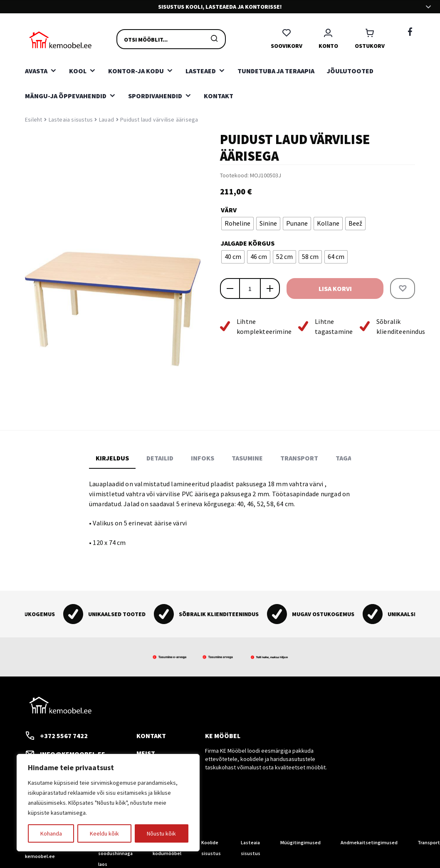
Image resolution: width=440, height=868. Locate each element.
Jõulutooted (350, 71)
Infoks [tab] (203, 458)
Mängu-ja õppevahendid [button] (66, 96)
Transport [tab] (299, 458)
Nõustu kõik (161, 833)
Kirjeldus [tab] (112, 458)
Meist (146, 753)
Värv (229, 210)
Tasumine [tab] (247, 458)
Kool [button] (78, 71)
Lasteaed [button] (201, 71)
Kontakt (219, 96)
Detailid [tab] (160, 458)
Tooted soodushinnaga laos (115, 853)
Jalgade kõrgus (248, 243)
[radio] (237, 224)
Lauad (106, 119)
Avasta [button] (36, 71)
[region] (108, 803)
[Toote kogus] (250, 289)
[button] (403, 289)
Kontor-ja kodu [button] (136, 71)
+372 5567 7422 (56, 736)
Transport (429, 842)
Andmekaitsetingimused (369, 842)
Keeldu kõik (104, 833)
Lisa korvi (335, 289)
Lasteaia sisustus (71, 119)
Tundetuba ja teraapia (276, 71)
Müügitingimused (300, 842)
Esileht (33, 119)
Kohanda (51, 833)
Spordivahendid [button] (155, 96)
